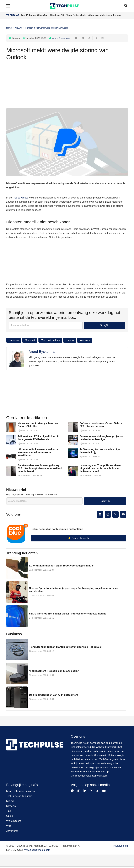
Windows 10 (57, 15)
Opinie (10, 816)
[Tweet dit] (89, 38)
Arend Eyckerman (61, 38)
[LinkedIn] (85, 791)
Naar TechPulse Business (20, 791)
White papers (14, 821)
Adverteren (12, 831)
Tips (9, 811)
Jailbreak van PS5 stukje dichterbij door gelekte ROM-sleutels (38, 438)
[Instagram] (108, 514)
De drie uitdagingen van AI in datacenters (54, 695)
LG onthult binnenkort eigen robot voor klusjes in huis (61, 566)
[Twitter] (115, 514)
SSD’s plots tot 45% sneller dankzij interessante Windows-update (68, 614)
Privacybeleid (120, 846)
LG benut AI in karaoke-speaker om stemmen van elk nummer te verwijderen (39, 452)
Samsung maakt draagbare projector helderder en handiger (101, 438)
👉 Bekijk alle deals (78, 538)
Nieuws (16, 38)
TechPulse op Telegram (19, 796)
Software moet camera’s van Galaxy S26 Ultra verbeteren (101, 425)
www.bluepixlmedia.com (37, 850)
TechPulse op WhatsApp (35, 15)
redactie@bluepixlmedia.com (91, 776)
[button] (126, 6)
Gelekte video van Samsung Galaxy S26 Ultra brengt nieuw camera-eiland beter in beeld (40, 468)
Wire (9, 826)
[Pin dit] (103, 38)
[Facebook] (100, 514)
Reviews (11, 806)
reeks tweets (21, 198)
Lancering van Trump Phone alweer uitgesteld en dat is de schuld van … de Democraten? (101, 468)
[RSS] (91, 791)
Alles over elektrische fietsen (104, 15)
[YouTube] (123, 514)
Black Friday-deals (76, 15)
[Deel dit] (83, 38)
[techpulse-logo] (65, 6)
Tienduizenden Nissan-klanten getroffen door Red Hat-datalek (66, 647)
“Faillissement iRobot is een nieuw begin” (54, 671)
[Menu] (8, 6)
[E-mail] (76, 38)
